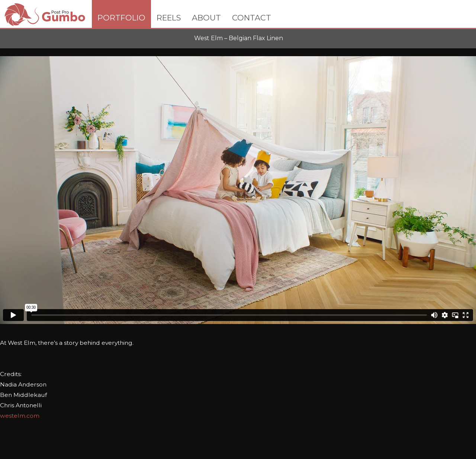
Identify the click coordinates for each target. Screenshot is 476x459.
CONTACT (252, 18)
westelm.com (20, 416)
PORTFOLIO (121, 18)
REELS (169, 18)
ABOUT (206, 18)
